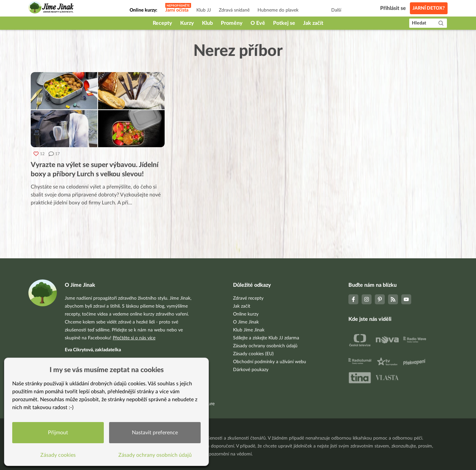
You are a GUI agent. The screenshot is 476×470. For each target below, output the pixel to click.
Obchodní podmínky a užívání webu (270, 362)
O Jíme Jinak (246, 322)
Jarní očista (177, 10)
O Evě (258, 23)
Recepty (162, 23)
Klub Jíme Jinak (249, 330)
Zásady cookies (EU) (253, 354)
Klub (207, 23)
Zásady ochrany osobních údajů (265, 346)
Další (336, 10)
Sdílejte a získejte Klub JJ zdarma (266, 338)
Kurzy (187, 23)
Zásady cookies (58, 455)
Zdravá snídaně (234, 10)
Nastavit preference (155, 433)
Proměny (232, 23)
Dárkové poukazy (251, 370)
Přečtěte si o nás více (134, 338)
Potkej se (284, 23)
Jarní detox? (429, 8)
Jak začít (313, 23)
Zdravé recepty (248, 298)
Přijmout (58, 433)
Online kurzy (246, 314)
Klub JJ (204, 10)
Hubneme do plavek (278, 10)
